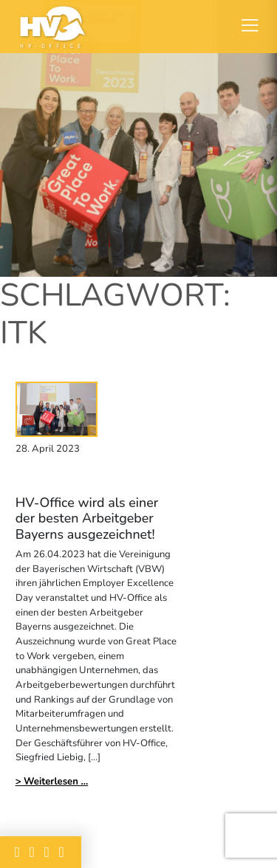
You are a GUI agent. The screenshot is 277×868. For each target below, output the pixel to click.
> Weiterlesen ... (52, 782)
